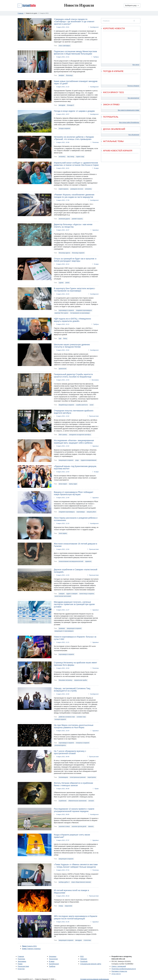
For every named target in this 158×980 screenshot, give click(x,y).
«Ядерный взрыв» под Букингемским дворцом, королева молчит (75, 468)
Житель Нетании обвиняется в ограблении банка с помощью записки (73, 784)
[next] (137, 159)
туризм (61, 283)
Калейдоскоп (94, 27)
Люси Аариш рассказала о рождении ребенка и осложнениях (76, 519)
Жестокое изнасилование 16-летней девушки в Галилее (75, 545)
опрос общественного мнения (81, 882)
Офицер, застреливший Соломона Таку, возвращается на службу (72, 690)
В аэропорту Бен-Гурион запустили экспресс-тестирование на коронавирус (75, 290)
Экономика (95, 380)
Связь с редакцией (119, 966)
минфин (61, 75)
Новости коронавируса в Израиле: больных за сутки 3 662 (75, 638)
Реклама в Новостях (119, 971)
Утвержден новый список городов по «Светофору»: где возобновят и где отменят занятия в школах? (74, 22)
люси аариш (63, 533)
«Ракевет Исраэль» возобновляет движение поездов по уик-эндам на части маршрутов (74, 196)
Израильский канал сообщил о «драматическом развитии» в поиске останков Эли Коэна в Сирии (76, 164)
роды (77, 460)
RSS (82, 956)
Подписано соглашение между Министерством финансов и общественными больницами (75, 53)
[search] (134, 21)
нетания (91, 801)
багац (65, 338)
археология (63, 369)
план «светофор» (64, 46)
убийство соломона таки (67, 717)
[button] (27, 5)
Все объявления (134, 135)
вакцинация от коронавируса (64, 631)
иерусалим (68, 906)
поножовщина (63, 777)
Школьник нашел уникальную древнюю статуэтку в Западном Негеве (72, 346)
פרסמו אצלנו (116, 974)
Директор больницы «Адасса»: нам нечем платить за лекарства (73, 226)
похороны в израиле (83, 743)
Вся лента (136, 65)
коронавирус (81, 512)
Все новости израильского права (128, 110)
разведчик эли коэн (77, 189)
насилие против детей (79, 826)
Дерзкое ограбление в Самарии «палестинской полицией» (76, 571)
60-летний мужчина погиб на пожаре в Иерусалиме (71, 892)
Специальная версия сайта (91, 964)
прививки (62, 628)
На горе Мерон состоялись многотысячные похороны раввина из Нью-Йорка (74, 726)
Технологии (53, 959)
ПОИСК (106, 21)
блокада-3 (70, 105)
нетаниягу (62, 157)
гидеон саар (80, 157)
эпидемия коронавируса (84, 310)
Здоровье (96, 230)
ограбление (63, 801)
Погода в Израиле (133, 86)
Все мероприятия (133, 98)
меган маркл (63, 484)
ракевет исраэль (77, 219)
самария (62, 594)
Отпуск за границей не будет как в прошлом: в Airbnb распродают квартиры (75, 260)
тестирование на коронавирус (80, 313)
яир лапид (71, 157)
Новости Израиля (79, 5)
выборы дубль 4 (64, 882)
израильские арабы (81, 680)
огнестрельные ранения (78, 777)
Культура (21, 969)
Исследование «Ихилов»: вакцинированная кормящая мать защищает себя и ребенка (74, 442)
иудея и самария (72, 594)
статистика (87, 940)
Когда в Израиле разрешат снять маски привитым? (72, 836)
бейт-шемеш (63, 435)
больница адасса (64, 253)
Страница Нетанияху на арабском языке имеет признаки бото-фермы (75, 664)
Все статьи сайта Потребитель (129, 122)
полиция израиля (60, 719)
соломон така (81, 717)
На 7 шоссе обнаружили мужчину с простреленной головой (70, 752)
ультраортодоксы (60, 745)
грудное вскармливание (89, 460)
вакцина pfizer (91, 512)
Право (97, 789)
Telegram (84, 959)
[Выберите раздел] (132, 5)
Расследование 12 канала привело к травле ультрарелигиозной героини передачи (74, 810)
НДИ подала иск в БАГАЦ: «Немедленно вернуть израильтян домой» (72, 320)
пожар (61, 906)
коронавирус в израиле (66, 310)
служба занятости (82, 405)
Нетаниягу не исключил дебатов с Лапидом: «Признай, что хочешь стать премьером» (74, 138)
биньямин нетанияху (66, 680)
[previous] (104, 156)
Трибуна (96, 57)
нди (60, 338)
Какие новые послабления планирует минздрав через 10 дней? (76, 82)
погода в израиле (64, 128)
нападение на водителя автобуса (80, 435)
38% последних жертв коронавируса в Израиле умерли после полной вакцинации (76, 917)
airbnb (67, 283)
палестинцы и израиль (87, 594)
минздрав (62, 105)
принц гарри (73, 484)
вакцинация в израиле (66, 460)
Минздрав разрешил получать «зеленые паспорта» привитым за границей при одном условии (74, 604)
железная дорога (64, 219)
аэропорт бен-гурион (61, 313)
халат (92, 405)
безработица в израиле (66, 405)
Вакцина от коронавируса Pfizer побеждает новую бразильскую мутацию (74, 493)
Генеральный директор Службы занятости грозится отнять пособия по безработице (73, 376)
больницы (69, 75)
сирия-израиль (64, 189)
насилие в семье (64, 826)
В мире (96, 168)
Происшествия (94, 416)
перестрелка (92, 777)
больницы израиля (78, 253)
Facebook (84, 961)
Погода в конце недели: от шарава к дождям (74, 111)
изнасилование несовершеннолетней (71, 561)
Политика (95, 142)
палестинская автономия (63, 596)
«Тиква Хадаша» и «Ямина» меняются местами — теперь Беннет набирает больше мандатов (76, 866)
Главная (21, 956)
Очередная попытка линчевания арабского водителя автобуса (74, 412)
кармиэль (88, 561)
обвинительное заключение (77, 801)
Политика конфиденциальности (124, 969)
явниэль (91, 826)
